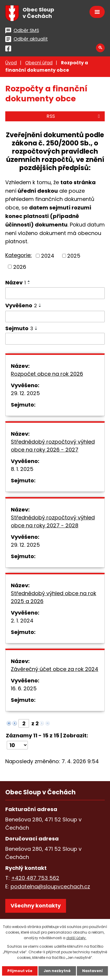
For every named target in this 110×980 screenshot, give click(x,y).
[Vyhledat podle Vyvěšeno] (55, 317)
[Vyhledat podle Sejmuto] (55, 339)
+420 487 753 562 (35, 878)
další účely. (76, 938)
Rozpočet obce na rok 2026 (47, 374)
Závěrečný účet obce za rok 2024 (55, 669)
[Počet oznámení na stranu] (17, 745)
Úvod (11, 63)
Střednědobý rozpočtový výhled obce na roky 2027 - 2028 (53, 521)
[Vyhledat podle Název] (55, 293)
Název (16, 282)
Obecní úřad (39, 63)
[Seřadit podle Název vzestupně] (29, 281)
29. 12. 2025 (25, 393)
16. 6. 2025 (24, 688)
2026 (20, 267)
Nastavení (92, 971)
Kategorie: (18, 255)
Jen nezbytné (57, 971)
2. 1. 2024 (22, 621)
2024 (48, 256)
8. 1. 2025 (22, 469)
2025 (74, 256)
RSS (74, 116)
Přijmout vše (20, 971)
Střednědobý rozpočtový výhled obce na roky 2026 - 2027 (53, 446)
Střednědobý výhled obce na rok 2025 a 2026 (54, 597)
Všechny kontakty (36, 906)
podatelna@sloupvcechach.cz (50, 886)
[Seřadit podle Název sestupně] (29, 283)
